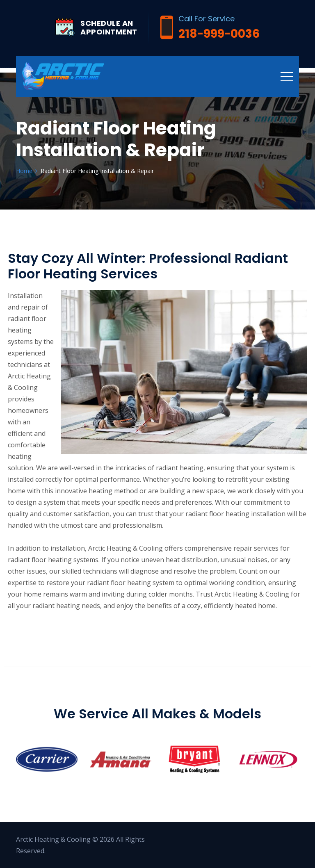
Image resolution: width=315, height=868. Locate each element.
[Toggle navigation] (287, 76)
